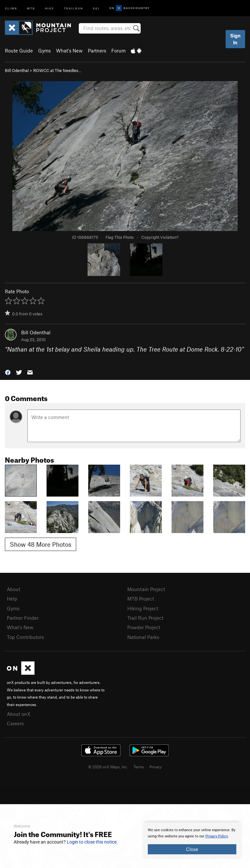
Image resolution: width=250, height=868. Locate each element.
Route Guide (19, 51)
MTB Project (141, 599)
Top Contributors (25, 637)
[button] (8, 372)
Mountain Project (146, 589)
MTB (31, 8)
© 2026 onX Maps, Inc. (108, 767)
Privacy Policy (217, 836)
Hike (49, 8)
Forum (118, 51)
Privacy (156, 767)
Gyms (44, 51)
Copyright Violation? (160, 237)
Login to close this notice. (92, 842)
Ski (96, 8)
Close (192, 849)
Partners (97, 51)
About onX (19, 714)
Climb (11, 8)
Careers (15, 723)
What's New (69, 51)
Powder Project (144, 627)
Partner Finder (23, 618)
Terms (139, 767)
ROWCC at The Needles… (57, 70)
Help (12, 599)
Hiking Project (143, 608)
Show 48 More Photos (41, 544)
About (14, 589)
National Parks (143, 637)
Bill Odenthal (17, 70)
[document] (192, 841)
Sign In (235, 39)
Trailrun (73, 8)
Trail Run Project (145, 618)
